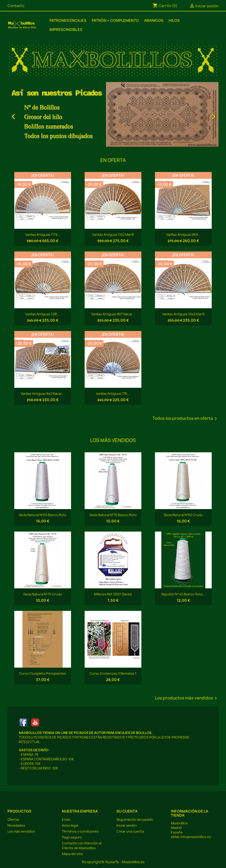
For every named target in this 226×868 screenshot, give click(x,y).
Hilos (174, 20)
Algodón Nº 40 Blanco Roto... (183, 594)
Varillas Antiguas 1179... (43, 235)
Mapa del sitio (72, 854)
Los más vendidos (21, 831)
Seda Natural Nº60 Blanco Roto (43, 515)
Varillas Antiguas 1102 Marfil (113, 235)
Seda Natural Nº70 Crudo (43, 594)
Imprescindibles (66, 30)
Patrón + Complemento (115, 20)
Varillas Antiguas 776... (113, 394)
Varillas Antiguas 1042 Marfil (183, 314)
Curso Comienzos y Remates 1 (113, 673)
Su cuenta (127, 811)
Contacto (16, 6)
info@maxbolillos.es (196, 837)
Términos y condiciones (80, 831)
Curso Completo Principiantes (43, 673)
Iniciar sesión (127, 825)
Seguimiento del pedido (135, 820)
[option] (113, 114)
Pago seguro (72, 837)
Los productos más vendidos (187, 698)
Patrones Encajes (68, 20)
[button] (23, 114)
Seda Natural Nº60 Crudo (183, 515)
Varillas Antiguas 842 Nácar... (43, 394)
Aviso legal (70, 825)
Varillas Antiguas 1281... (43, 314)
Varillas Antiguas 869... (183, 235)
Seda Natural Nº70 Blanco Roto (113, 515)
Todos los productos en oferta (185, 419)
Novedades (16, 825)
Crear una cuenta (130, 831)
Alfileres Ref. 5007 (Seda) (113, 594)
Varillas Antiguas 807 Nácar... (113, 314)
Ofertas (14, 820)
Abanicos (154, 20)
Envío (66, 820)
